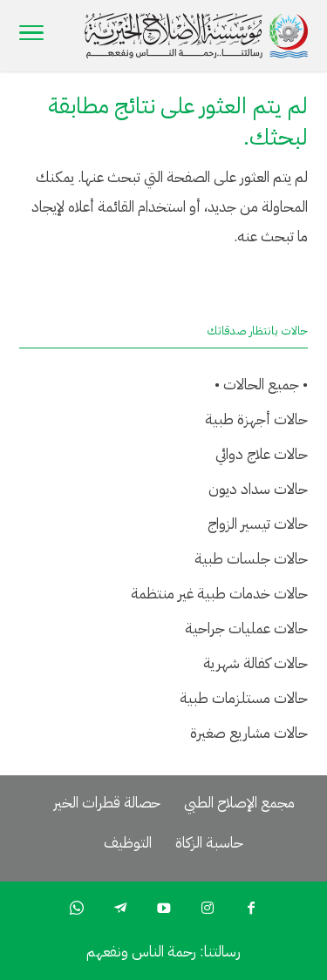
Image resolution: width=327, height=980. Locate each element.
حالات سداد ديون (258, 489)
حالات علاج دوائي (262, 454)
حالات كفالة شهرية (255, 663)
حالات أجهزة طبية (256, 419)
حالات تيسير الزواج (258, 524)
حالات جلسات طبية (251, 559)
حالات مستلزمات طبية (244, 698)
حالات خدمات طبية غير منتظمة (219, 594)
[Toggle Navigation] (31, 36)
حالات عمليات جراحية (246, 629)
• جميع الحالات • (261, 385)
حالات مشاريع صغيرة (249, 733)
